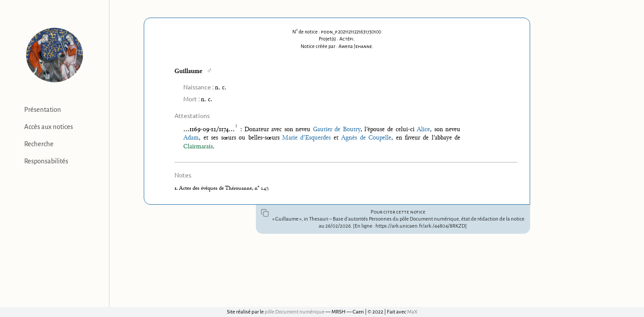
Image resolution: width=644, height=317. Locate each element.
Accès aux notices (49, 127)
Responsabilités (46, 161)
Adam (191, 138)
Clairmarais (198, 147)
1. (177, 188)
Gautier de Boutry (337, 130)
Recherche (39, 144)
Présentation (43, 110)
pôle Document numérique (295, 312)
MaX (412, 312)
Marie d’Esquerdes (306, 138)
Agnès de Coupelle (366, 138)
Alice (423, 130)
